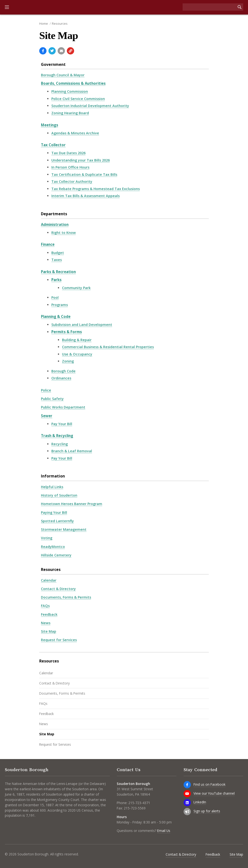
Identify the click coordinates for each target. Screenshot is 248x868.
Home (44, 23)
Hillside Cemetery (56, 555)
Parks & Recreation (58, 272)
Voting (47, 538)
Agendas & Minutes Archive (75, 133)
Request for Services (59, 640)
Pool (55, 297)
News (46, 623)
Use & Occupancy (77, 354)
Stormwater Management (64, 529)
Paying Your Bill (54, 512)
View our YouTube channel (214, 793)
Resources (60, 23)
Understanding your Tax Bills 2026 (81, 160)
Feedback (49, 614)
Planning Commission (70, 91)
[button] (7, 7)
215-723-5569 (135, 808)
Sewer (47, 416)
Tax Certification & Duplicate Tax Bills (84, 174)
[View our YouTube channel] (187, 794)
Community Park (76, 288)
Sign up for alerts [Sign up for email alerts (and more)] (207, 811)
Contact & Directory (58, 589)
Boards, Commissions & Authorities (73, 83)
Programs (60, 305)
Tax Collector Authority (72, 181)
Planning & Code (56, 316)
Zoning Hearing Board (70, 113)
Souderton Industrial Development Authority (90, 106)
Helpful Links (52, 487)
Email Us (164, 831)
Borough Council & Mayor (63, 75)
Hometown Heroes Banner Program (72, 504)
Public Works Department (63, 407)
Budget (58, 253)
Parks (56, 280)
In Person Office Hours (70, 167)
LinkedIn (200, 802)
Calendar (49, 580)
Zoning (68, 361)
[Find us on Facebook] (187, 785)
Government (53, 64)
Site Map (49, 631)
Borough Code (63, 371)
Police (46, 390)
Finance (48, 244)
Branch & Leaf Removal (72, 451)
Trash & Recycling (57, 436)
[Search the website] (209, 7)
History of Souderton (59, 495)
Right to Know (64, 233)
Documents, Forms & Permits (66, 597)
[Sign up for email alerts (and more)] (187, 812)
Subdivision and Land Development (82, 325)
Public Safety (52, 399)
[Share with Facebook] (43, 51)
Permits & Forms (67, 332)
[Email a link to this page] (61, 51)
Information (53, 476)
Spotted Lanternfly (57, 521)
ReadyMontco (53, 547)
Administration (55, 224)
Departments (54, 214)
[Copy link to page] (70, 51)
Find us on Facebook (209, 784)
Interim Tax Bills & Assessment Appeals (85, 196)
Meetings (50, 125)
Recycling (60, 444)
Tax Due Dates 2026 (68, 153)
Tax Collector (53, 145)
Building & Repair (77, 340)
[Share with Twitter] (52, 51)
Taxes (57, 260)
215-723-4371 (139, 803)
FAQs (45, 606)
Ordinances (61, 378)
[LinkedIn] (187, 803)
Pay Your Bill (62, 424)
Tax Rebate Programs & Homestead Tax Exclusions (96, 189)
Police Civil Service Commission (78, 99)
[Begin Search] (240, 7)
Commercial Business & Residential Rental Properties (108, 347)
